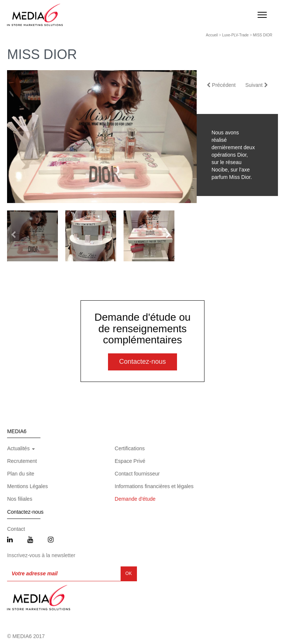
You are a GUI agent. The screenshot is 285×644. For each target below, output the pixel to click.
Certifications (130, 448)
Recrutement (22, 461)
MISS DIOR (263, 35)
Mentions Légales (27, 486)
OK (129, 573)
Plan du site (21, 474)
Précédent (221, 85)
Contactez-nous (142, 362)
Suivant (257, 85)
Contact (16, 529)
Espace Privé (130, 461)
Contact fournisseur (137, 474)
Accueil (212, 35)
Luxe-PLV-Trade (235, 35)
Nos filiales (20, 499)
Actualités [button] (21, 448)
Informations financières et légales (154, 486)
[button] (168, 235)
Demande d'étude (135, 499)
